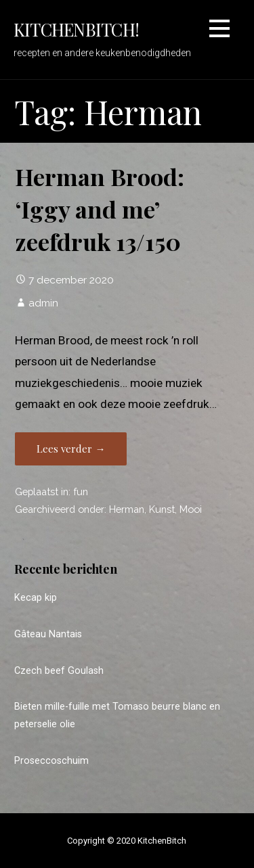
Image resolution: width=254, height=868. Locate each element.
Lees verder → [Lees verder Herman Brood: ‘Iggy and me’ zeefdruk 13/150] (71, 449)
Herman (127, 509)
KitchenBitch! (76, 29)
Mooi (191, 509)
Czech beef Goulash (59, 671)
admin (43, 303)
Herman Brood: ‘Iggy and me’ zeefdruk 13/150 (100, 209)
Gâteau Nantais (48, 634)
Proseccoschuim (51, 761)
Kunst (162, 509)
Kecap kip (36, 598)
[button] (219, 31)
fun (81, 492)
